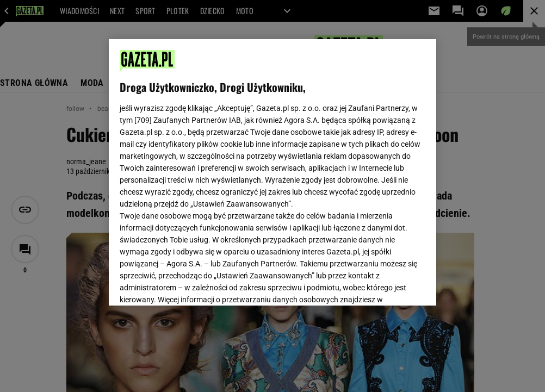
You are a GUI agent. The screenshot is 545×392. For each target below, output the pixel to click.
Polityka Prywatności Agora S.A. (330, 167)
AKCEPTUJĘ (388, 284)
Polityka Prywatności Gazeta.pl (216, 167)
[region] (272, 172)
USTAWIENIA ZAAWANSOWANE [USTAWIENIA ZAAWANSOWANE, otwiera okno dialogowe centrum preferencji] (191, 284)
